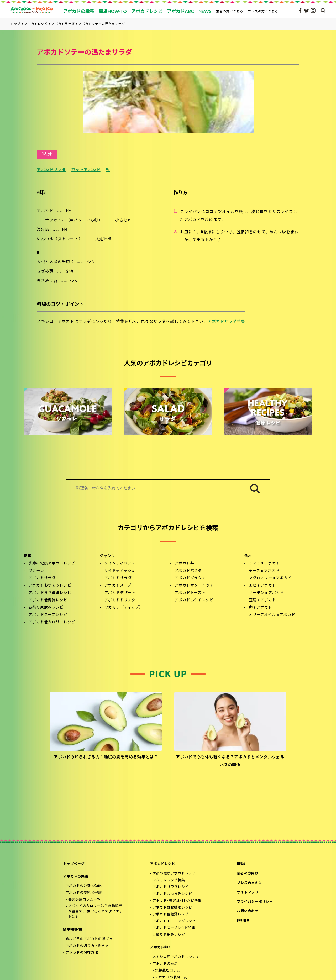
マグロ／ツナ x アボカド (270, 578)
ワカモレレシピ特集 (169, 880)
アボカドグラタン (190, 578)
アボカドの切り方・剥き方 (87, 946)
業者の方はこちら (230, 11)
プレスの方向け (249, 883)
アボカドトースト (190, 593)
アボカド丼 (184, 564)
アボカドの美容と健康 (84, 893)
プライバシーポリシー (255, 902)
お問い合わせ (248, 911)
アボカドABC (160, 948)
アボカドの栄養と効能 (84, 886)
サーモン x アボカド (266, 593)
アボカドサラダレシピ (171, 887)
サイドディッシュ (120, 571)
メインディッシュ (120, 564)
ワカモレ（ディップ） (124, 608)
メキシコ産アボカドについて (176, 957)
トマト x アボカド (264, 564)
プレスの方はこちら (263, 11)
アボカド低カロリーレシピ (52, 622)
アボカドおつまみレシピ (50, 586)
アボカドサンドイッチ (194, 586)
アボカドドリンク (120, 600)
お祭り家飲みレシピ (46, 608)
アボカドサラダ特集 (226, 322)
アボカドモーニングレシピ (174, 921)
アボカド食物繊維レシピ (50, 593)
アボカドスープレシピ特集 (174, 928)
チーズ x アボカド (264, 571)
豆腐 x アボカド (262, 600)
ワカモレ (36, 571)
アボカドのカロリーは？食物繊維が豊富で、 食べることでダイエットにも (96, 912)
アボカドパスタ (188, 571)
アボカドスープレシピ (48, 615)
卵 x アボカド (261, 608)
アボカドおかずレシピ (194, 600)
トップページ (74, 864)
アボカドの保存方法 (82, 953)
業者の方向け (248, 873)
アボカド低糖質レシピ (48, 600)
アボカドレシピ (162, 864)
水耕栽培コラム (168, 971)
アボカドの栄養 (76, 877)
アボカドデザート (120, 593)
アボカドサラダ (51, 170)
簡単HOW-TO (73, 930)
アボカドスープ (118, 586)
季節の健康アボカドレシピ (52, 564)
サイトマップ (248, 892)
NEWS (241, 864)
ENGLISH (243, 921)
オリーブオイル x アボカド (272, 615)
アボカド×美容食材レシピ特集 (177, 901)
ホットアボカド (86, 170)
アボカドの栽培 (165, 964)
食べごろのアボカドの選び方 (89, 939)
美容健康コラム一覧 (85, 900)
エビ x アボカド (262, 586)
